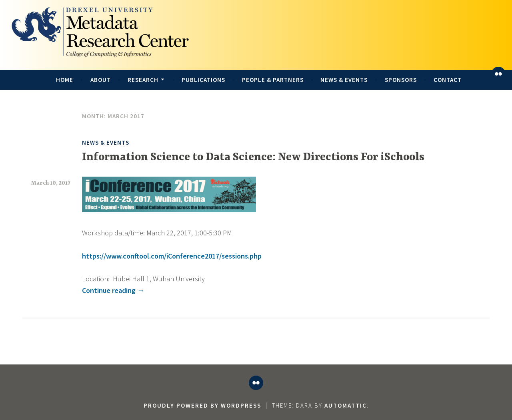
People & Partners (273, 80)
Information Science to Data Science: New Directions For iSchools (253, 157)
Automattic (346, 405)
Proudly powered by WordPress (202, 405)
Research (143, 80)
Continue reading (113, 290)
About (101, 80)
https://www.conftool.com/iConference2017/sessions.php (172, 256)
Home (65, 80)
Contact (448, 80)
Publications (203, 80)
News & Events (344, 80)
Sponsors (401, 80)
